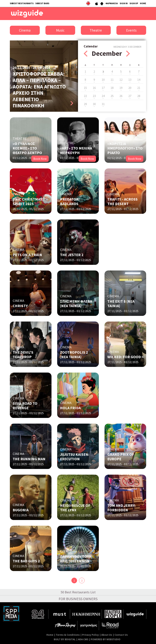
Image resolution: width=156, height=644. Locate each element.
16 (94, 88)
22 (85, 96)
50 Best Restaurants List (78, 592)
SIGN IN (124, 3)
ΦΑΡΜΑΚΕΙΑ (112, 3)
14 (139, 80)
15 (85, 88)
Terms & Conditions (68, 635)
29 (85, 104)
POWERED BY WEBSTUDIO (106, 639)
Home (50, 635)
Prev (86, 54)
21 (139, 88)
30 (94, 104)
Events (131, 30)
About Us (107, 635)
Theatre (96, 30)
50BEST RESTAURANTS (22, 3)
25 (112, 96)
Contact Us (121, 635)
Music (60, 30)
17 (103, 88)
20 (130, 88)
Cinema (25, 30)
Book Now (40, 159)
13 (130, 80)
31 (103, 104)
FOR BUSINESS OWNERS (78, 599)
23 (94, 96)
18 (112, 88)
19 (121, 88)
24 (103, 96)
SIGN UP (134, 3)
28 (139, 96)
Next (128, 54)
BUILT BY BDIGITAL (65, 639)
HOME (143, 3)
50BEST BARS (42, 3)
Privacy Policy (90, 635)
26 (121, 96)
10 (103, 80)
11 (112, 80)
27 (130, 96)
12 (121, 80)
